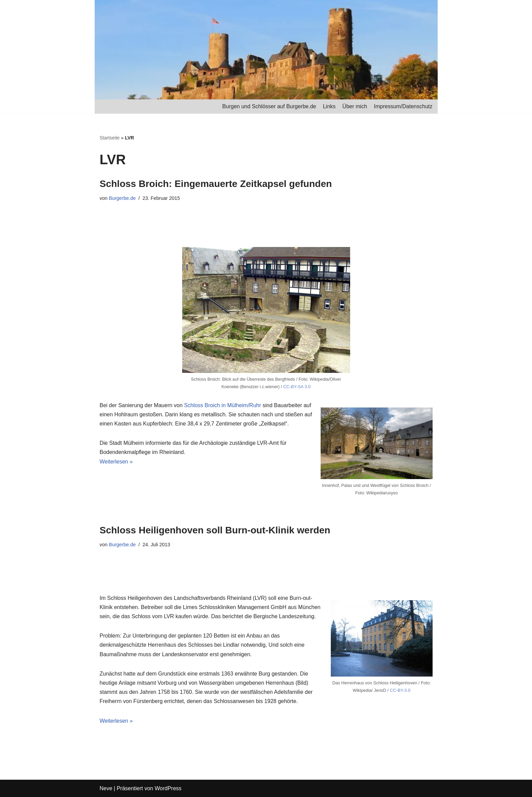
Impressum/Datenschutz (403, 106)
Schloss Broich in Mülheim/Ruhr (223, 405)
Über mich (355, 106)
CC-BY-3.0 (400, 690)
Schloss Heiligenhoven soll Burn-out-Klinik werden (215, 530)
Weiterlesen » (116, 462)
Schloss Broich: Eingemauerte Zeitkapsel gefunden (216, 184)
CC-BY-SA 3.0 (297, 387)
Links (329, 106)
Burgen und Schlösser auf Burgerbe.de (269, 106)
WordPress (168, 788)
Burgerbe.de (122, 198)
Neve (106, 788)
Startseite (110, 138)
